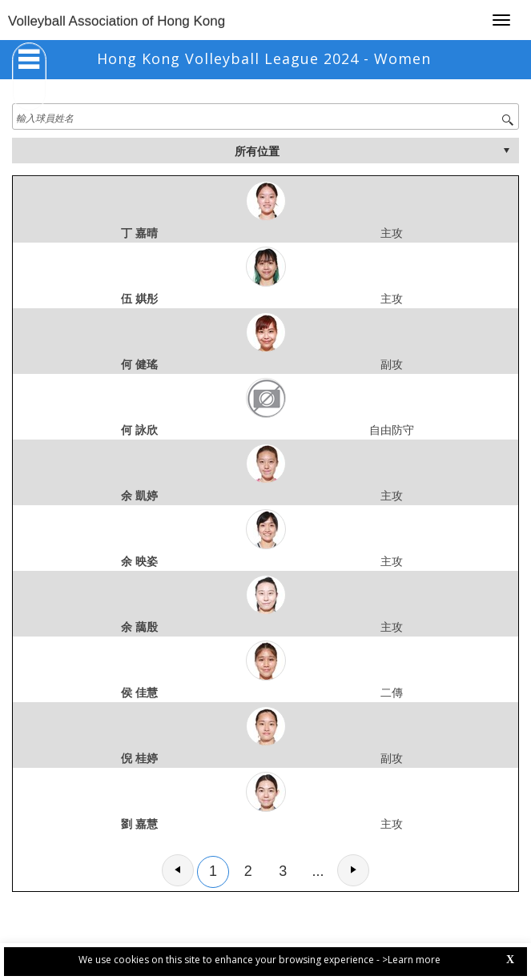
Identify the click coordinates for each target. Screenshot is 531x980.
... (318, 871)
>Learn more (411, 960)
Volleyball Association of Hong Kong (117, 21)
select (506, 151)
